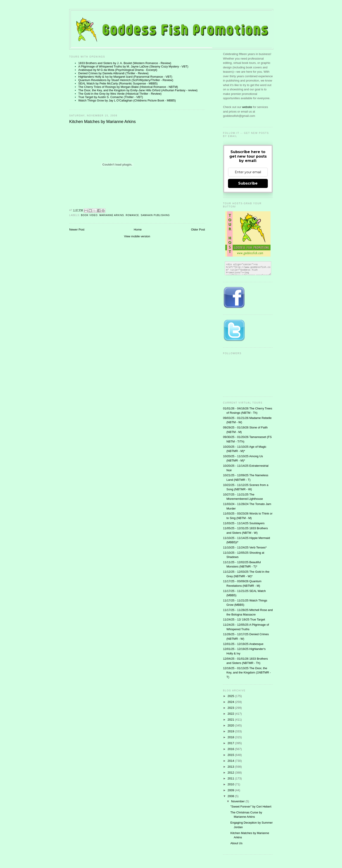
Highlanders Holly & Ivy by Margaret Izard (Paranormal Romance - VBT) (125, 77)
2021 (231, 720)
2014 (231, 761)
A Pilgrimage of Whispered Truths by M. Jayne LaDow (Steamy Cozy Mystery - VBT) (133, 66)
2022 (231, 714)
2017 (231, 743)
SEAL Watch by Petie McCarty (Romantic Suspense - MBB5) (118, 83)
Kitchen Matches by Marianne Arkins (102, 122)
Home (138, 230)
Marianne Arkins (112, 215)
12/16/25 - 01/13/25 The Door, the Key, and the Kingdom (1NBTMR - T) (247, 673)
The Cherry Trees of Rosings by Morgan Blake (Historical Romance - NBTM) (128, 87)
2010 (231, 784)
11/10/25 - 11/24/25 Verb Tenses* (245, 547)
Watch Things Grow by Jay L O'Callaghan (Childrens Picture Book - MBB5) (127, 100)
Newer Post (77, 230)
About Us (236, 843)
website (248, 107)
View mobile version (137, 236)
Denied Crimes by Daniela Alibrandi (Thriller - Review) (113, 73)
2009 (231, 790)
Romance (132, 215)
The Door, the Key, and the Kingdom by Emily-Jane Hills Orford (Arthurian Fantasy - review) (138, 90)
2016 (231, 749)
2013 (231, 767)
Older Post (198, 230)
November (238, 801)
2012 (231, 773)
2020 (231, 725)
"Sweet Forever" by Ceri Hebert (251, 807)
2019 (231, 731)
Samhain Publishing (155, 215)
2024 (231, 702)
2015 (231, 755)
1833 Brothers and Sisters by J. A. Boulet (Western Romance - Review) (125, 63)
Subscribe (248, 183)
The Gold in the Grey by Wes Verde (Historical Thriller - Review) (120, 94)
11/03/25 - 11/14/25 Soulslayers (244, 523)
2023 (231, 708)
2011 (231, 778)
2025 (231, 696)
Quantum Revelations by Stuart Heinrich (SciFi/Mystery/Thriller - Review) (126, 80)
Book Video (89, 215)
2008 (231, 796)
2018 (231, 737)
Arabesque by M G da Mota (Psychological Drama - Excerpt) (118, 70)
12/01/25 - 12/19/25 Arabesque (243, 644)
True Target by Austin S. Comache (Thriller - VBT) (111, 97)
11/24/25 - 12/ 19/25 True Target (244, 619)
